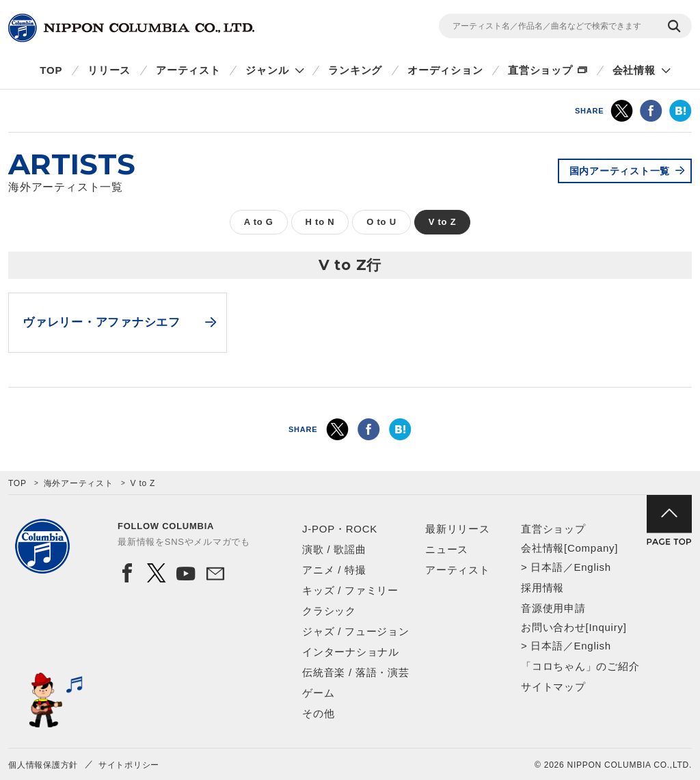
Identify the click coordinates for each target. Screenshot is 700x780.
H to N (320, 222)
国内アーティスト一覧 (620, 171)
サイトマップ (553, 687)
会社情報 (634, 70)
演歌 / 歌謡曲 (334, 549)
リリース (109, 70)
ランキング (355, 70)
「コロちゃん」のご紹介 (580, 666)
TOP (51, 70)
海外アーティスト (79, 483)
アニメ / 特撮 (334, 570)
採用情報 (542, 588)
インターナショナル (351, 652)
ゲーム (318, 693)
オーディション (445, 70)
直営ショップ (540, 70)
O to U (381, 222)
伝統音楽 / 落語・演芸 (356, 672)
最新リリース (458, 529)
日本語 (547, 567)
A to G (259, 222)
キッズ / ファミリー (350, 590)
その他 (318, 713)
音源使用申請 (553, 608)
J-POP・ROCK (340, 529)
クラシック (329, 611)
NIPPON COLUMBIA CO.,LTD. (131, 28)
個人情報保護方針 (43, 765)
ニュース (447, 549)
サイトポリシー (129, 765)
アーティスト (188, 70)
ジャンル (267, 70)
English (592, 567)
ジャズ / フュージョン (356, 631)
